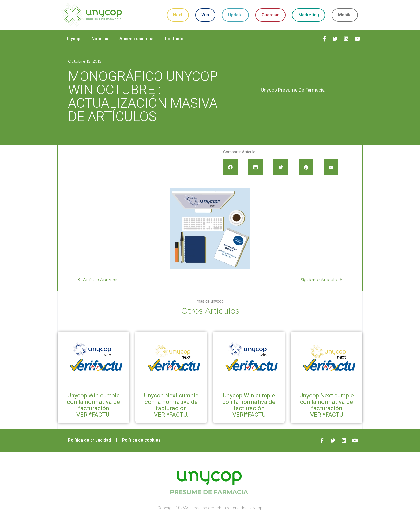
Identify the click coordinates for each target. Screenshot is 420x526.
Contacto (174, 39)
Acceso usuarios (136, 39)
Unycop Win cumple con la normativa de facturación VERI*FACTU (249, 405)
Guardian (271, 15)
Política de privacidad (89, 440)
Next (178, 15)
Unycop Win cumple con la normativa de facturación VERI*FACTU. (93, 405)
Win (205, 15)
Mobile (345, 15)
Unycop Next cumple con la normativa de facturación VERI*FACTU (327, 405)
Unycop (73, 39)
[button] (230, 167)
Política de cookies (141, 440)
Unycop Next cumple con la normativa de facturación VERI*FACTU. (171, 405)
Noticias (100, 39)
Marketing (309, 15)
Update (235, 15)
